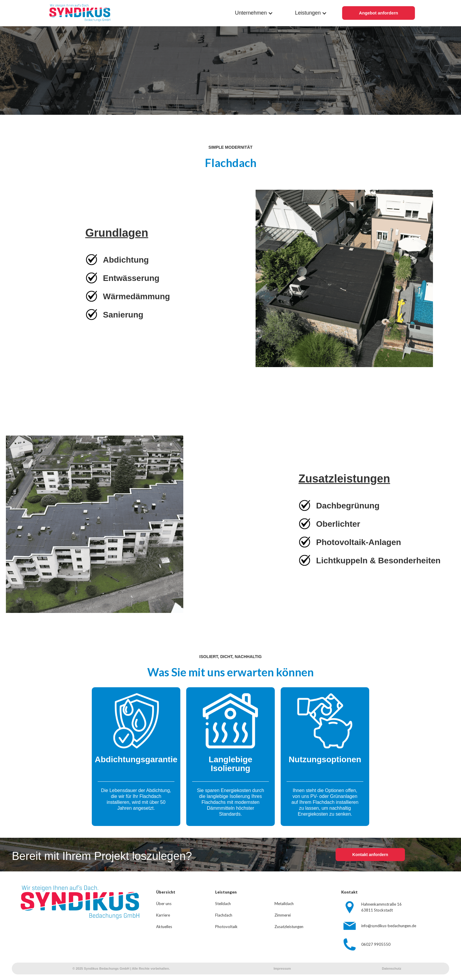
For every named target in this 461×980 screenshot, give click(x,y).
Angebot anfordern (378, 13)
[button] (254, 13)
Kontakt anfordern (370, 855)
